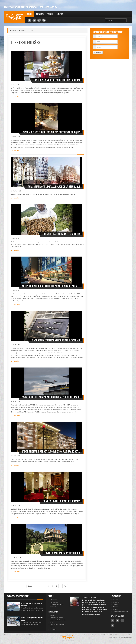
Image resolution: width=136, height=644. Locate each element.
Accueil (30, 14)
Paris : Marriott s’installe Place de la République (54, 187)
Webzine (50, 14)
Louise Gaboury (15, 17)
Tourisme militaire (56, 604)
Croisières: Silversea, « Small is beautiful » (31, 604)
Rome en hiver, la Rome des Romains (62, 501)
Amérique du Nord (57, 617)
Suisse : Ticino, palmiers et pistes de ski (32, 619)
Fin (65, 586)
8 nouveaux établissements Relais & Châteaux (56, 340)
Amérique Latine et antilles (59, 620)
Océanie (53, 629)
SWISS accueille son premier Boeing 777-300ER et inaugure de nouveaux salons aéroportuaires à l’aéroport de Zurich (51, 397)
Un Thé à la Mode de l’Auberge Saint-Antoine (57, 80)
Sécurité (53, 607)
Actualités (40, 14)
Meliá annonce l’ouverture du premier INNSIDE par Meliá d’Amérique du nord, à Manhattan (51, 286)
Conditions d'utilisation (121, 611)
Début (30, 586)
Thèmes (23, 31)
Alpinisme (54, 600)
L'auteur (60, 14)
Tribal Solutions (126, 637)
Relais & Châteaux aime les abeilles (62, 234)
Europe (53, 627)
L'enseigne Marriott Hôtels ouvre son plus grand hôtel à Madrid (51, 451)
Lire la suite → (16, 96)
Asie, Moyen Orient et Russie (59, 624)
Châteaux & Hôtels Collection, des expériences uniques (51, 132)
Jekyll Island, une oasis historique (62, 553)
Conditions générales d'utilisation (24, 635)
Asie (52, 622)
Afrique (53, 615)
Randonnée (54, 602)
